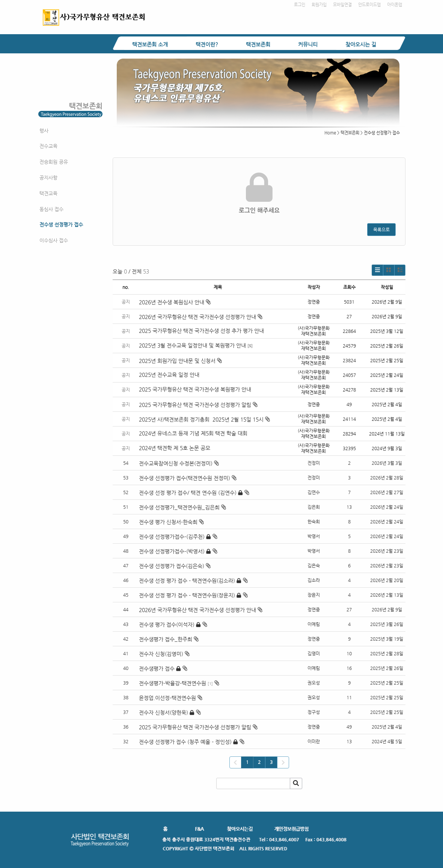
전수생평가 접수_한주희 (166, 639)
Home (330, 133)
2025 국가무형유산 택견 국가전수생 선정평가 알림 (198, 405)
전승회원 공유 (54, 162)
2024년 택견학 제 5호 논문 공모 (175, 448)
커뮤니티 (308, 44)
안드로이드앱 (369, 5)
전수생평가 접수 (157, 668)
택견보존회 (258, 44)
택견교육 (48, 193)
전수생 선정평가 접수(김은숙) (172, 566)
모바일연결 (342, 5)
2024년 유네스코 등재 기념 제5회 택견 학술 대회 (193, 433)
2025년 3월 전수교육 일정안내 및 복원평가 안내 (192, 345)
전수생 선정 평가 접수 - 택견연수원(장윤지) (187, 595)
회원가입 (319, 5)
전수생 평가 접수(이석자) (167, 625)
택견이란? (207, 44)
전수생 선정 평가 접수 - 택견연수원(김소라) (187, 581)
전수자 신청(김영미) (161, 654)
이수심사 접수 (54, 240)
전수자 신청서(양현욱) (163, 712)
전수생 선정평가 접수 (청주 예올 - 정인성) (185, 742)
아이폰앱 (395, 5)
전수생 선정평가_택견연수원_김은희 (179, 507)
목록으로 (381, 230)
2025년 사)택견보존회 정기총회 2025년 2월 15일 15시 (204, 419)
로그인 (300, 5)
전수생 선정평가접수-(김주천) (172, 537)
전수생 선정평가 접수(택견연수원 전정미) (185, 478)
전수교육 (48, 146)
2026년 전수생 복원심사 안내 (175, 302)
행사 (44, 131)
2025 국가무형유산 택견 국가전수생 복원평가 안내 (195, 389)
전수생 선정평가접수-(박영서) (172, 551)
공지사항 (48, 178)
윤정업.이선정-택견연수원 (167, 698)
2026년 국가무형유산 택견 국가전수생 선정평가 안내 (201, 317)
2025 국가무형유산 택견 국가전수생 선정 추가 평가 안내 (201, 331)
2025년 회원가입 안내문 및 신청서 (180, 361)
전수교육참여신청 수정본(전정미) (176, 463)
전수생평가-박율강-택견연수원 (173, 683)
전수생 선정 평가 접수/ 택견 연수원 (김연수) (188, 493)
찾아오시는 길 (361, 44)
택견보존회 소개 (150, 44)
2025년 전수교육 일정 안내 (170, 375)
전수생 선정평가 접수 (61, 225)
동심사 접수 (51, 209)
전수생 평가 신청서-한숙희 (168, 522)
